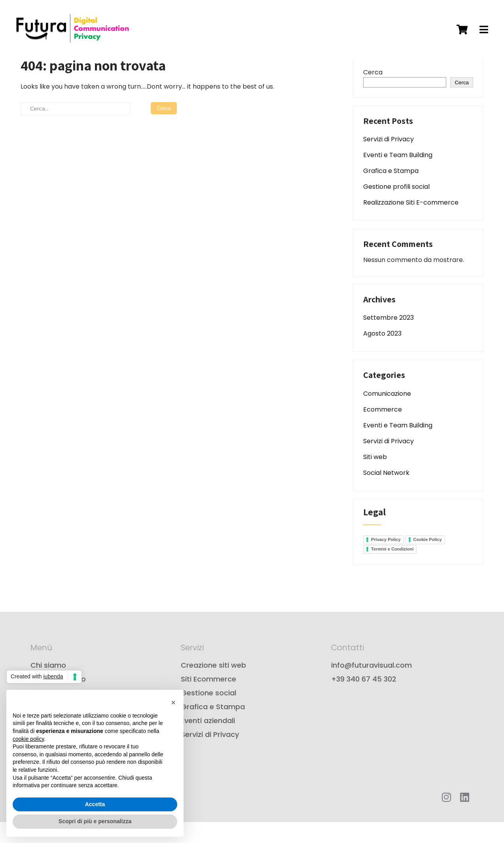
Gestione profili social (396, 208)
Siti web (375, 478)
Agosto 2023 (382, 355)
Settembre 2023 (388, 339)
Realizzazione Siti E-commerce (411, 224)
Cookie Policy (428, 561)
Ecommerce (383, 430)
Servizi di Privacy (388, 160)
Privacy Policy (386, 561)
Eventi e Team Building (398, 176)
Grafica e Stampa (391, 192)
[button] (173, 702)
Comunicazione (387, 415)
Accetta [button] (95, 804)
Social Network (386, 494)
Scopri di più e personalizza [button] (95, 821)
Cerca (373, 93)
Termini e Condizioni (392, 570)
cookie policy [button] (28, 739)
